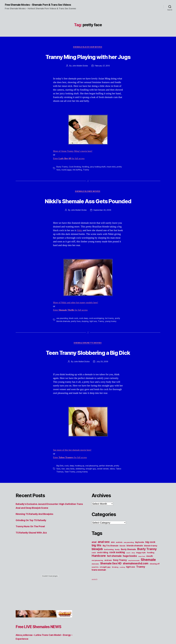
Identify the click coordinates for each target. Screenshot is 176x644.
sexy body (71, 487)
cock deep (84, 337)
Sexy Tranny (120, 578)
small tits (95, 585)
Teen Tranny (76, 490)
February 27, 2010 (102, 75)
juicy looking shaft (99, 176)
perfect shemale (108, 484)
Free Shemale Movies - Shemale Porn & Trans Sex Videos (42, 5)
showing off (155, 582)
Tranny (92, 179)
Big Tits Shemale (111, 564)
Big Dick (60, 484)
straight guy (92, 487)
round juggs (73, 179)
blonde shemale (135, 564)
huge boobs (130, 574)
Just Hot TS (94, 597)
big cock (150, 560)
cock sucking (117, 570)
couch (128, 571)
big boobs (140, 560)
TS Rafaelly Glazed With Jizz (33, 551)
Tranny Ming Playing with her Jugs (88, 61)
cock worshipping (98, 337)
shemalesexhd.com (136, 582)
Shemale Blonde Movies (88, 201)
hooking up (81, 484)
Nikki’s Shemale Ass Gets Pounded (88, 214)
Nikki (80, 249)
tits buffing (83, 179)
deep (72, 484)
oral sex (108, 578)
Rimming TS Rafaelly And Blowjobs (37, 532)
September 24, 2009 (102, 228)
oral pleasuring (93, 484)
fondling (86, 176)
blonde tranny (151, 564)
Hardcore (99, 574)
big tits (96, 563)
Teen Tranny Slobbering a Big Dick (88, 370)
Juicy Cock (142, 575)
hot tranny (111, 337)
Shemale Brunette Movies (88, 361)
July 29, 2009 (103, 380)
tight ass (94, 339)
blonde (122, 564)
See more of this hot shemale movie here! (74, 468)
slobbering (81, 487)
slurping (86, 339)
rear (63, 487)
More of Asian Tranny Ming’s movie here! (75, 160)
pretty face (61, 179)
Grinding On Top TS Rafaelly (33, 538)
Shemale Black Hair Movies (88, 48)
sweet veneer (104, 487)
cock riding (103, 571)
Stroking (115, 585)
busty (117, 568)
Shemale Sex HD (111, 582)
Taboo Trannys (63, 490)
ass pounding (62, 337)
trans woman (99, 588)
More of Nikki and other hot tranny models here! (78, 321)
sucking (122, 585)
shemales (95, 582)
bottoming (109, 568)
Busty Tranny (62, 176)
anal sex (104, 560)
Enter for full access (70, 168)
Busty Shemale (128, 567)
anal (94, 560)
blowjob (97, 567)
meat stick (112, 176)
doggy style (141, 571)
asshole (119, 560)
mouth (150, 574)
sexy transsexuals (134, 579)
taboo (114, 487)
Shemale (148, 578)
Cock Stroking (75, 176)
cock (67, 484)
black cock (74, 337)
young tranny (112, 339)
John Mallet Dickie (79, 75)
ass (113, 560)
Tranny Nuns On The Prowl (32, 544)
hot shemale (114, 574)
